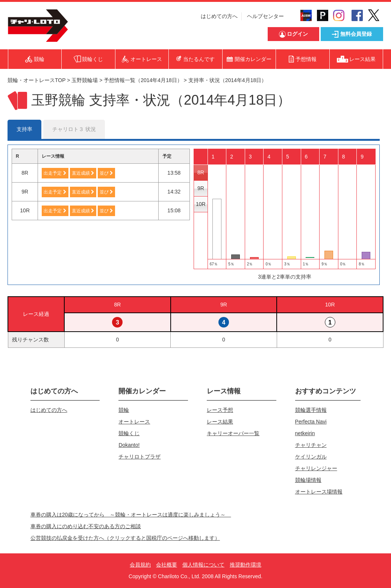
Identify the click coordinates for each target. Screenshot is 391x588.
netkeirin (305, 433)
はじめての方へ (219, 16)
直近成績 (83, 173)
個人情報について (203, 565)
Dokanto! (129, 445)
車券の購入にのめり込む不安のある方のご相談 (86, 526)
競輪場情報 (308, 480)
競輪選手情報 (311, 410)
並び (106, 173)
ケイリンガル (311, 457)
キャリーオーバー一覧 (233, 433)
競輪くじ (129, 433)
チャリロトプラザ (139, 457)
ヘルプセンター (265, 16)
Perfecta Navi (311, 422)
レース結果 (220, 422)
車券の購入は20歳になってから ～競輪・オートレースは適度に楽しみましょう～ (131, 515)
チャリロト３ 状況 (74, 129)
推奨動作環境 (246, 565)
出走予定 (55, 173)
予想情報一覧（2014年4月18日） (143, 80)
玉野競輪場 (85, 80)
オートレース (134, 422)
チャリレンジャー (316, 468)
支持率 (24, 129)
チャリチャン (311, 445)
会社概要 (167, 565)
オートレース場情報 (319, 492)
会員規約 (140, 565)
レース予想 (220, 410)
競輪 (124, 410)
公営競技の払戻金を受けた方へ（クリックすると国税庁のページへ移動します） (125, 538)
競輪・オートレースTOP (36, 80)
